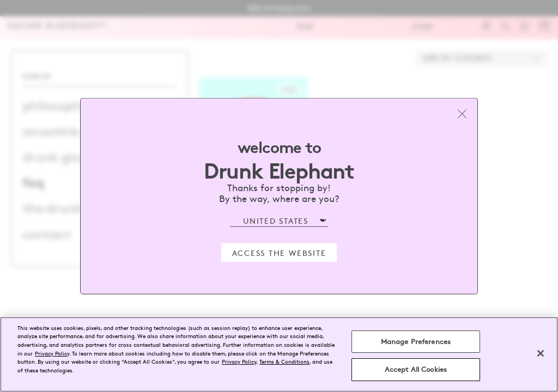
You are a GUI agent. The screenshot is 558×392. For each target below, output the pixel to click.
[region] (279, 354)
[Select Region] (279, 221)
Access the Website (279, 252)
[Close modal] (462, 114)
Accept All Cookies (416, 369)
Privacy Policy (52, 353)
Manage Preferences (416, 341)
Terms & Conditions (284, 361)
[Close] (541, 353)
